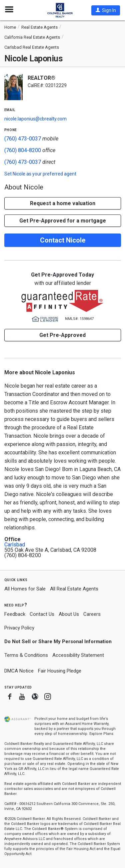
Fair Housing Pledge (60, 671)
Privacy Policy (19, 628)
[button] (106, 10)
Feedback (15, 614)
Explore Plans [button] (101, 734)
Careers (92, 614)
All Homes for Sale (25, 589)
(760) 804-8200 (23, 150)
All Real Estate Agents (74, 589)
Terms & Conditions (26, 655)
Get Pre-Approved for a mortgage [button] (63, 221)
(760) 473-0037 (23, 139)
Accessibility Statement (78, 655)
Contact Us (42, 614)
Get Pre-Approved (62, 335)
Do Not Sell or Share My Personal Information (58, 641)
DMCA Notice (19, 671)
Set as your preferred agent (40, 174)
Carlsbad (15, 545)
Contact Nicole (63, 240)
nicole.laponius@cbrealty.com (35, 119)
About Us (69, 614)
